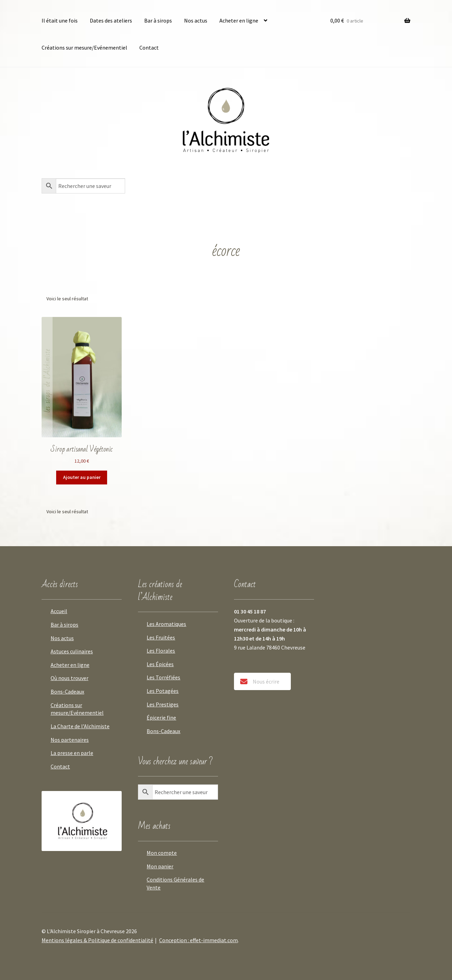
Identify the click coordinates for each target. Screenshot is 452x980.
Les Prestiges (163, 704)
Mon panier (160, 866)
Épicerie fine (161, 717)
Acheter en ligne (239, 20)
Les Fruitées (161, 637)
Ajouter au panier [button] (82, 477)
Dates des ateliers (111, 20)
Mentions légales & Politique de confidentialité (97, 940)
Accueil (59, 611)
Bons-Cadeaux (67, 691)
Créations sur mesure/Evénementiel (84, 48)
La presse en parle (72, 753)
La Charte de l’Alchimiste (80, 726)
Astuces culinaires (72, 651)
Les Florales (161, 651)
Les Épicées (160, 664)
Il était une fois (60, 20)
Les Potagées (163, 691)
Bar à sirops (158, 20)
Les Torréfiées (163, 677)
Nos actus (196, 20)
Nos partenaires (70, 740)
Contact (149, 48)
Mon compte (162, 853)
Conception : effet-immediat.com (198, 940)
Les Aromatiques (166, 624)
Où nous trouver (69, 678)
